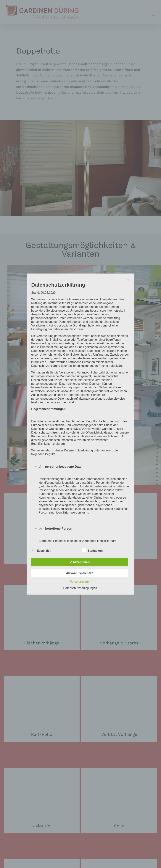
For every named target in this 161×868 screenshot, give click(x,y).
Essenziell (41, 550)
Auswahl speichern (80, 573)
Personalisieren (80, 582)
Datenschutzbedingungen (80, 588)
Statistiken (92, 550)
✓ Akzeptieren (80, 562)
